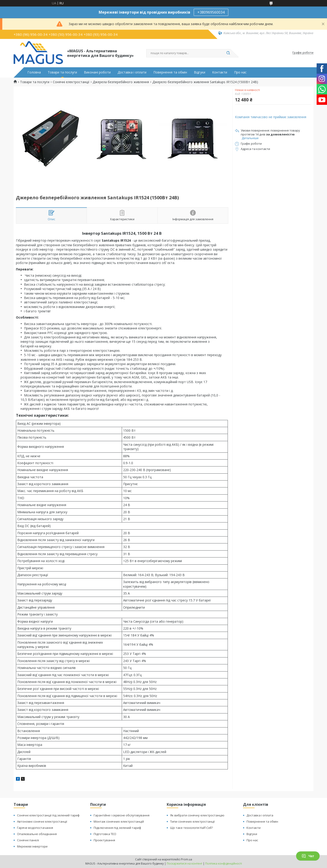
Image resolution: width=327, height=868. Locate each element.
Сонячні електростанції (71, 82)
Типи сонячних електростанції (192, 821)
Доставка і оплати (132, 72)
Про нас (240, 72)
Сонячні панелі (28, 840)
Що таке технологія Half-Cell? (192, 828)
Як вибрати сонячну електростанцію (197, 815)
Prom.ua (187, 859)
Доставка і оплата (260, 815)
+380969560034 (211, 12)
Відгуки (200, 72)
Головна (34, 72)
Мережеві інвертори (32, 846)
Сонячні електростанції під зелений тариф (48, 815)
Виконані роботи (97, 72)
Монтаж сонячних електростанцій (119, 821)
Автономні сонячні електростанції (42, 821)
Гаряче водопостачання (35, 828)
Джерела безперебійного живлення (121, 82)
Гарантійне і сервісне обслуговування (122, 815)
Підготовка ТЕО (105, 834)
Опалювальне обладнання (37, 834)
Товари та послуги (62, 72)
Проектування (104, 840)
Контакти (220, 72)
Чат (308, 856)
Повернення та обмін (170, 72)
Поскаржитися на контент (184, 864)
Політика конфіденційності (224, 864)
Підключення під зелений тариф (117, 828)
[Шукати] (228, 53)
